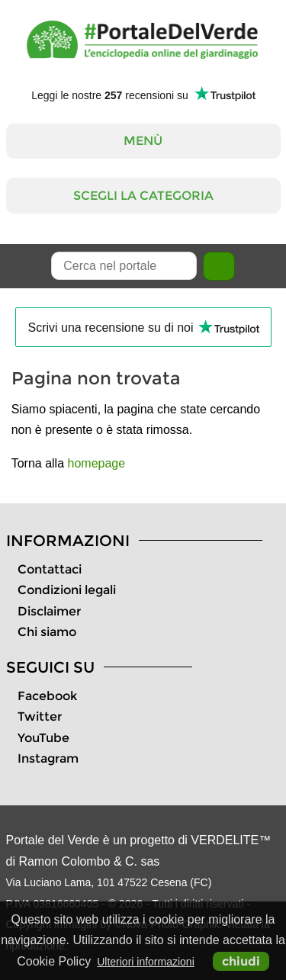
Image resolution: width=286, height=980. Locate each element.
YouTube (43, 738)
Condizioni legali (67, 590)
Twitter (40, 717)
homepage (97, 463)
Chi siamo (47, 632)
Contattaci (50, 569)
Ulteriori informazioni (146, 962)
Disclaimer (49, 611)
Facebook (47, 696)
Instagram (48, 758)
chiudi (241, 961)
